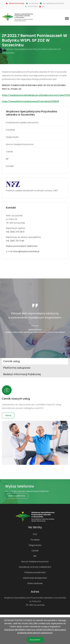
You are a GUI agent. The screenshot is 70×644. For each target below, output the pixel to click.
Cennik (35, 551)
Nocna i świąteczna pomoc (35, 562)
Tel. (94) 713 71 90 (15, 241)
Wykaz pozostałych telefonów (22, 246)
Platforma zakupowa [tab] (17, 368)
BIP (42, 6)
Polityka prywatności (35, 572)
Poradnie (35, 540)
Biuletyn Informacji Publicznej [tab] (22, 374)
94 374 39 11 (31, 6)
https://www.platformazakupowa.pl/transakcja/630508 (30, 101)
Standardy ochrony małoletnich (35, 567)
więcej (8, 415)
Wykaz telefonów (17, 496)
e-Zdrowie (32, 3)
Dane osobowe (35, 583)
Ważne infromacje (15, 3)
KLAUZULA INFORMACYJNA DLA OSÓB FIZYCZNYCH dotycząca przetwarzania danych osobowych (35, 631)
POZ (35, 534)
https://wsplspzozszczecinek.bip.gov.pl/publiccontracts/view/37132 (36, 95)
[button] (67, 18)
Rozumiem (35, 640)
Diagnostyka (35, 545)
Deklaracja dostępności (35, 578)
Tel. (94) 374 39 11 (15, 232)
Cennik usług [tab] (12, 361)
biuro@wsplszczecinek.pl (52, 3)
